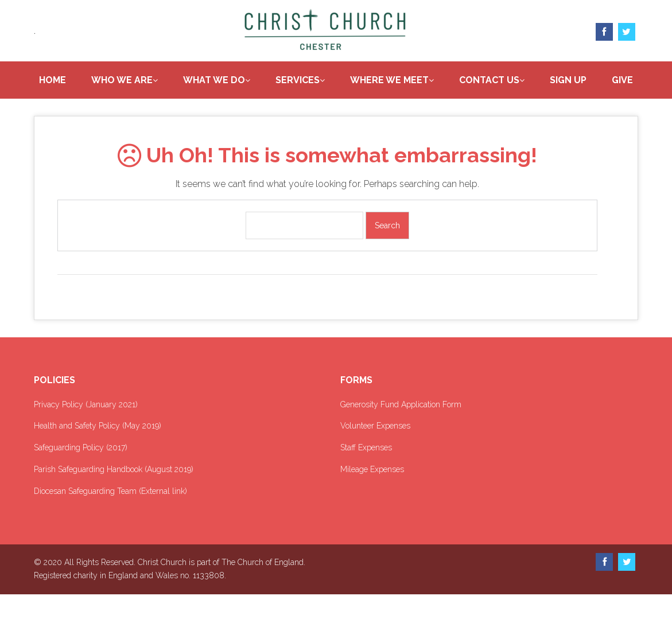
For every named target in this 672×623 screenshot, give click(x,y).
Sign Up (591, 81)
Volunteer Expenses (375, 454)
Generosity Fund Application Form (401, 433)
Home (75, 81)
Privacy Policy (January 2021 (85, 433)
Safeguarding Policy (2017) (81, 476)
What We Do (237, 81)
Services (321, 81)
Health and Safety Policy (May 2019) (98, 454)
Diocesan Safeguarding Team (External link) (110, 519)
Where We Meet (412, 81)
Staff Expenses (366, 476)
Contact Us (512, 81)
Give (342, 108)
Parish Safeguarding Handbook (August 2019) (114, 498)
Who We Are (145, 81)
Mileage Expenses (372, 498)
